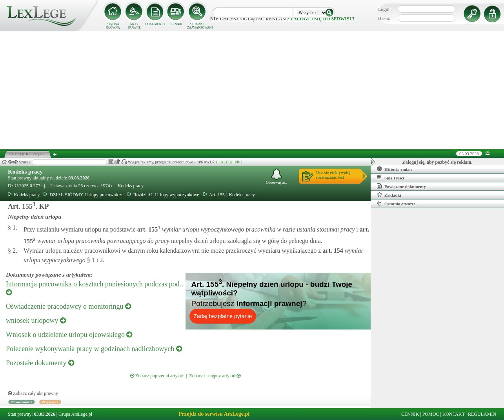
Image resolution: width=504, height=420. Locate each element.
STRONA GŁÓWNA (113, 26)
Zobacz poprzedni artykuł (157, 376)
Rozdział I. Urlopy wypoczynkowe (163, 195)
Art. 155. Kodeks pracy (229, 195)
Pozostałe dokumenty (40, 363)
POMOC (431, 414)
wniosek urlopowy (36, 320)
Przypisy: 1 (50, 402)
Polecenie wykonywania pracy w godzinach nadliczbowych (94, 349)
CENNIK (176, 24)
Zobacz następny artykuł (215, 376)
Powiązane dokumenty (401, 186)
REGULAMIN (482, 414)
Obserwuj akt (277, 177)
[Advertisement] (252, 90)
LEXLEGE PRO (229, 162)
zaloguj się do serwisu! (322, 19)
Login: (384, 9)
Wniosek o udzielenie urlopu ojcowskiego (69, 335)
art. (148, 229)
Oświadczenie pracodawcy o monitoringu (68, 306)
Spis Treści (390, 177)
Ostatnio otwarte (396, 203)
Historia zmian (394, 169)
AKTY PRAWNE (134, 26)
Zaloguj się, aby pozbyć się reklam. (438, 162)
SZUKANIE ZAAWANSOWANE (198, 26)
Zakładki (389, 195)
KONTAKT (454, 414)
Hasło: (384, 18)
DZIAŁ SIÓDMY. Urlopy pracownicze (83, 195)
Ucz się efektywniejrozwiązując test (333, 175)
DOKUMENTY (155, 24)
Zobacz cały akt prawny (33, 393)
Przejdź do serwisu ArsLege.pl (214, 414)
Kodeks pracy (25, 172)
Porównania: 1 (22, 402)
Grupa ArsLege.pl (75, 414)
